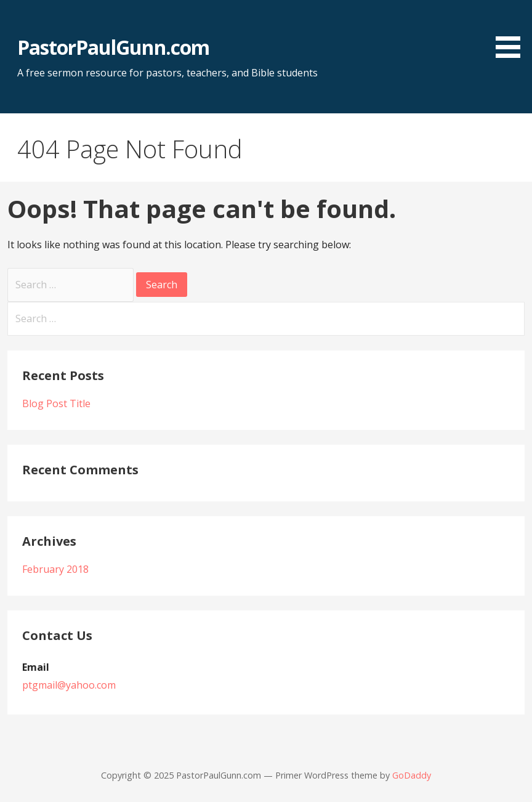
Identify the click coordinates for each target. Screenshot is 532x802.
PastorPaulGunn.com (113, 47)
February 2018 (55, 569)
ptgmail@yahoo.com (69, 685)
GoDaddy (412, 775)
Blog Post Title (56, 403)
